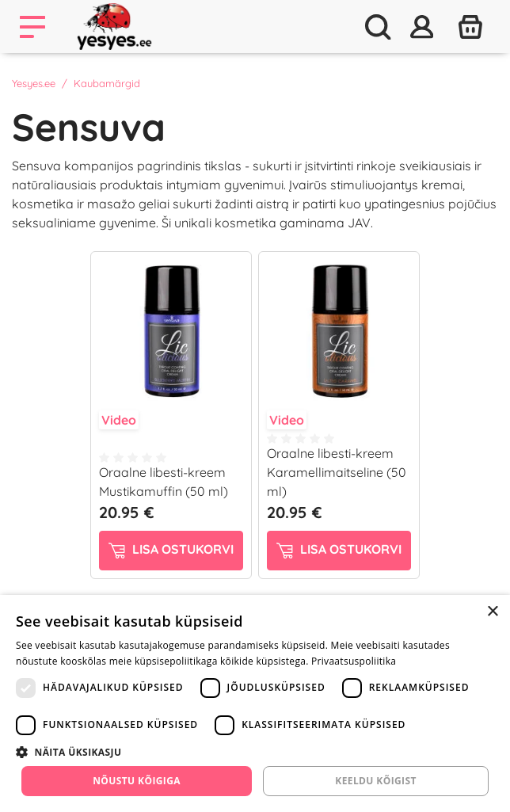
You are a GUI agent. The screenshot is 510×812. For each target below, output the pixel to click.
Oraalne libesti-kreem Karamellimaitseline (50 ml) (337, 472)
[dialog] (255, 703)
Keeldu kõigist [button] (376, 781)
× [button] (492, 612)
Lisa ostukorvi (171, 550)
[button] (255, 752)
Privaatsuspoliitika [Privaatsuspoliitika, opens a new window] (354, 661)
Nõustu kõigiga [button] (137, 781)
